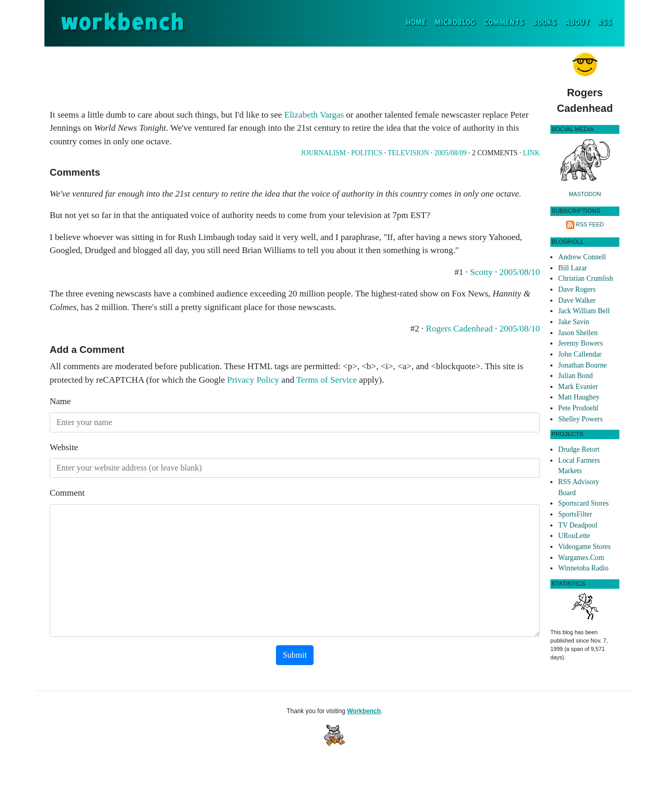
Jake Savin (574, 322)
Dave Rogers (577, 289)
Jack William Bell (584, 311)
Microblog (455, 23)
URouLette (574, 536)
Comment (67, 493)
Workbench (364, 711)
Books (545, 23)
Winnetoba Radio (583, 568)
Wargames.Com (581, 558)
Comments (504, 23)
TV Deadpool (578, 525)
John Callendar (580, 354)
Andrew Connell (582, 257)
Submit (295, 655)
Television (408, 153)
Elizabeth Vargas (314, 115)
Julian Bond (575, 376)
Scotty (481, 272)
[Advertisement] (295, 75)
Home (418, 22)
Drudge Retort (579, 449)
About (577, 23)
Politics (367, 153)
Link (532, 153)
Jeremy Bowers (580, 343)
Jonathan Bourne (583, 365)
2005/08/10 (520, 272)
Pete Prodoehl (578, 408)
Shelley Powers (580, 419)
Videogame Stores (584, 547)
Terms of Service (327, 380)
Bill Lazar (573, 268)
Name (60, 401)
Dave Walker (577, 300)
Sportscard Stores (584, 503)
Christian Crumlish (586, 278)
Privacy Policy (253, 380)
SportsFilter (575, 514)
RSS (605, 23)
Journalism (324, 153)
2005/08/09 (451, 153)
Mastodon (585, 194)
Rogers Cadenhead (459, 329)
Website (64, 447)
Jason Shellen (578, 333)
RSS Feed (590, 224)
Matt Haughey (579, 397)
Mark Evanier (578, 387)
